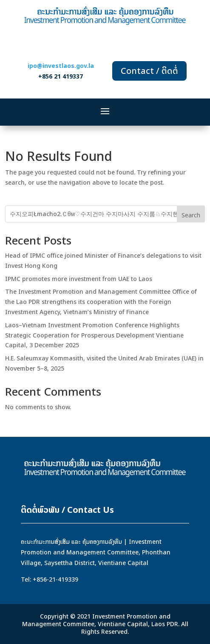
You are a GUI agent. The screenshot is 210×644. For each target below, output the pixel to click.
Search (191, 215)
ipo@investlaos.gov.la (61, 66)
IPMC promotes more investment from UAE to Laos (79, 279)
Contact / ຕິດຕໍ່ (149, 71)
